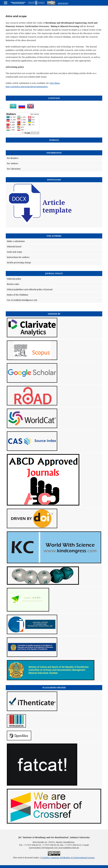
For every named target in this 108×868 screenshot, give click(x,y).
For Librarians (14, 169)
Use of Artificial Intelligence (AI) (22, 300)
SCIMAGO (54, 140)
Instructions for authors (18, 257)
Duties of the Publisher (18, 295)
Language (54, 98)
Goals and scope (14, 252)
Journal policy (54, 273)
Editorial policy (14, 279)
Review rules (13, 284)
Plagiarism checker (54, 688)
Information (54, 153)
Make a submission (16, 241)
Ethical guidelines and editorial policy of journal (30, 289)
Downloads (54, 180)
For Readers (13, 158)
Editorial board (14, 247)
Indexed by (54, 314)
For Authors (13, 163)
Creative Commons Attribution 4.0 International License (68, 858)
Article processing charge (19, 262)
